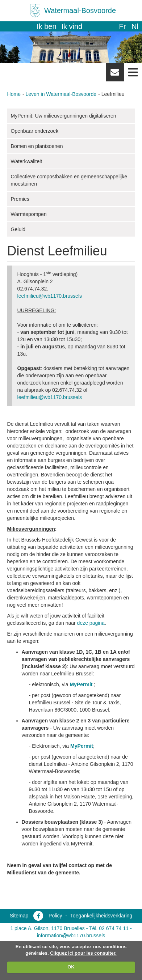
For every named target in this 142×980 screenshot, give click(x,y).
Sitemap (19, 916)
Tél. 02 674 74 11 (109, 928)
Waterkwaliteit (27, 161)
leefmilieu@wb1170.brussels (50, 296)
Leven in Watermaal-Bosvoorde (61, 94)
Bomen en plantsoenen (37, 146)
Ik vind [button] (72, 26)
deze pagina (91, 623)
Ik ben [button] (46, 26)
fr (122, 26)
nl (135, 26)
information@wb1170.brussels (71, 936)
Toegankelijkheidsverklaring (101, 916)
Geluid (18, 229)
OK (71, 967)
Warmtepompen (29, 214)
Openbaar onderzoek (35, 131)
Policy (55, 916)
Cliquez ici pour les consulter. (83, 953)
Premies (20, 199)
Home (14, 94)
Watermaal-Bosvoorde (80, 10)
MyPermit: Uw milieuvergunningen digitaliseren (64, 116)
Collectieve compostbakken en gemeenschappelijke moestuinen (69, 180)
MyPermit (81, 684)
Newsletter (115, 75)
